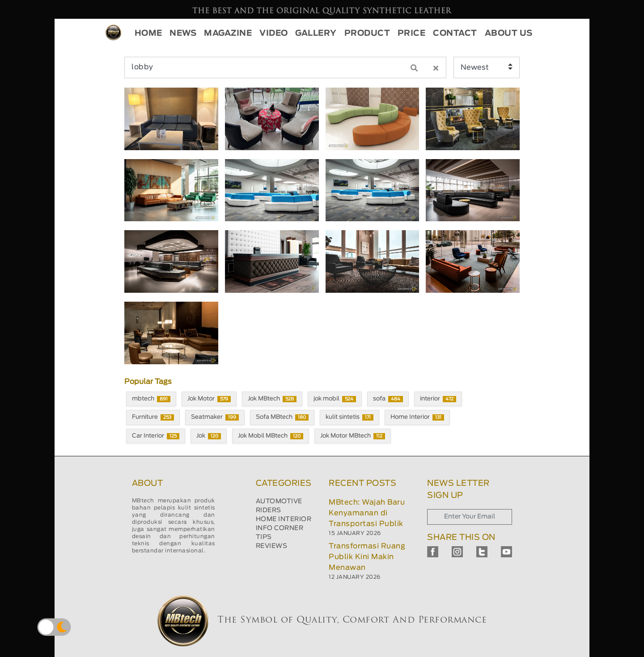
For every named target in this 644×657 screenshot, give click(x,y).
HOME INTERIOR (284, 519)
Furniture (153, 417)
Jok (209, 436)
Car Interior (156, 436)
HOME (148, 34)
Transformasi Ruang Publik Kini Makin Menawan (367, 557)
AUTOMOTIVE (279, 501)
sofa (388, 399)
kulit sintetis (350, 417)
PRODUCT (367, 34)
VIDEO (274, 34)
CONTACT (455, 34)
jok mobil (335, 399)
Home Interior (417, 417)
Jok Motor (209, 399)
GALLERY (316, 34)
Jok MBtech (272, 399)
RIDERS (269, 510)
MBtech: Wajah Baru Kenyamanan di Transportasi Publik (367, 513)
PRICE (412, 34)
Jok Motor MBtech (353, 436)
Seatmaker (215, 417)
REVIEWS (272, 546)
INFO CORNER (280, 528)
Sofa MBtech (282, 417)
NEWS (183, 34)
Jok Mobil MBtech (271, 436)
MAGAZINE (228, 34)
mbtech (151, 399)
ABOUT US (509, 34)
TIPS (264, 537)
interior (438, 399)
